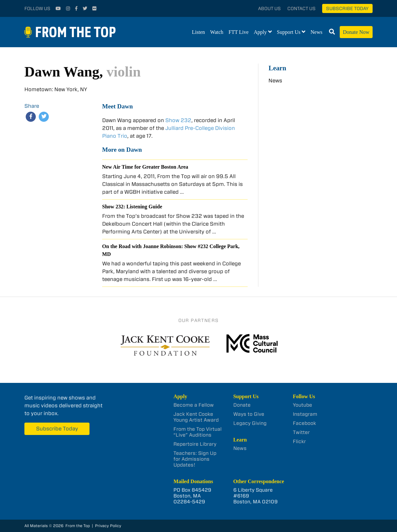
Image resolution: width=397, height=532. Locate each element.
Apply (260, 32)
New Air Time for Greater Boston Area (145, 167)
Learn (277, 68)
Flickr (299, 441)
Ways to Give (249, 414)
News (316, 32)
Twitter (301, 432)
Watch (217, 32)
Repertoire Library (195, 444)
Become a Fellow (194, 405)
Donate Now (356, 32)
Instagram (305, 414)
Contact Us (301, 8)
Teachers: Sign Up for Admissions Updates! (195, 459)
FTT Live (238, 32)
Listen (198, 32)
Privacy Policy (108, 526)
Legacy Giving (250, 423)
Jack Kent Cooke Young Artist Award (196, 417)
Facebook (304, 423)
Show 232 (178, 120)
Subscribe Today (347, 8)
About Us (269, 8)
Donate (242, 405)
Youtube (302, 405)
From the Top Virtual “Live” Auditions (198, 432)
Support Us (289, 32)
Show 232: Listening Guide (132, 207)
